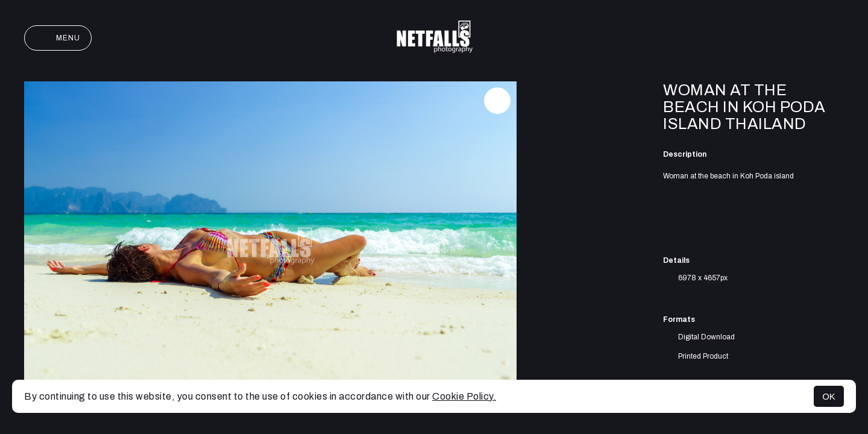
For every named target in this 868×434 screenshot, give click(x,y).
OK (829, 396)
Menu (58, 38)
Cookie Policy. (464, 396)
